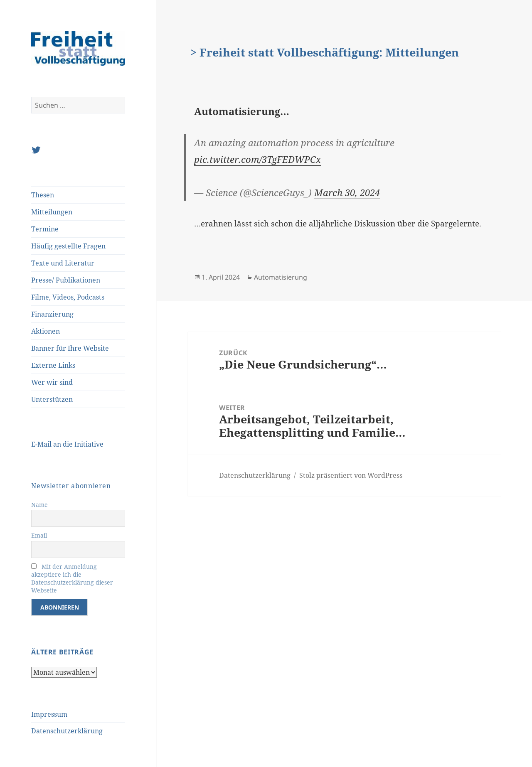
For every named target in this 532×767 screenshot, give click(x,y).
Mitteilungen (52, 212)
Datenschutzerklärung (67, 731)
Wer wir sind (52, 382)
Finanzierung (52, 314)
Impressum (49, 714)
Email (39, 535)
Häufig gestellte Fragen (68, 246)
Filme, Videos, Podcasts (68, 297)
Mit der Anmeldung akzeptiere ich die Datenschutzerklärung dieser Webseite (72, 578)
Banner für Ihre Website (70, 348)
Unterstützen (52, 399)
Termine (45, 229)
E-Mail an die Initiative (67, 444)
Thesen (43, 195)
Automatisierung (281, 277)
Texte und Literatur (63, 263)
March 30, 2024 (347, 192)
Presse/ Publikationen (66, 280)
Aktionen (46, 331)
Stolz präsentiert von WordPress (351, 475)
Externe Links (53, 365)
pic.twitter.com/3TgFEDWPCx (257, 159)
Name (39, 505)
